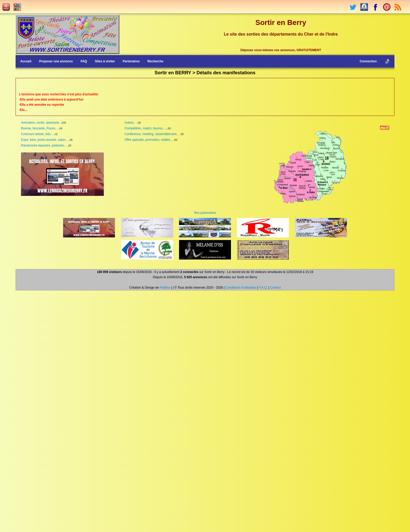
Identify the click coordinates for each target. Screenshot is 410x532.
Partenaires (131, 61)
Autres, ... (131, 123)
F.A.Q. (263, 288)
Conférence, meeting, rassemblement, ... (153, 134)
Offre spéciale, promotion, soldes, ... (149, 140)
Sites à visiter (105, 61)
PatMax (165, 288)
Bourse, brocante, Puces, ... (40, 128)
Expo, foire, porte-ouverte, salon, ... (45, 140)
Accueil (26, 61)
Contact (275, 288)
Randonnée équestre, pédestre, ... (45, 145)
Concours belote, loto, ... (38, 134)
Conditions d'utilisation (241, 288)
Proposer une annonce (56, 61)
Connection (368, 61)
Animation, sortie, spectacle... (41, 123)
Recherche (155, 61)
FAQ (84, 61)
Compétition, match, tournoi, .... (146, 128)
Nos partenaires (205, 213)
